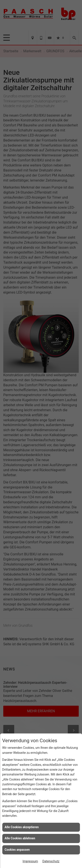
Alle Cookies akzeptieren (22, 827)
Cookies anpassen (17, 850)
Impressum (30, 861)
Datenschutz (51, 861)
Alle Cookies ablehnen (20, 838)
